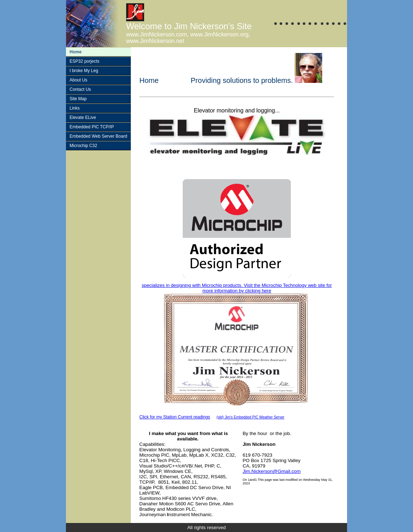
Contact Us (80, 89)
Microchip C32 (83, 146)
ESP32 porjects (85, 61)
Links (75, 108)
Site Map (78, 99)
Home (76, 52)
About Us (78, 80)
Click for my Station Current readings (175, 417)
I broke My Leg (84, 71)
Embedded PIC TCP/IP (92, 127)
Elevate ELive (83, 118)
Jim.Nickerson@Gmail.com (272, 471)
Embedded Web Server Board (98, 136)
